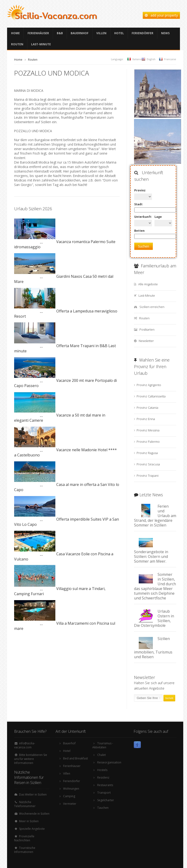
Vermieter (70, 804)
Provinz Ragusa (147, 453)
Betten (139, 231)
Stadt (138, 204)
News (165, 33)
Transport (104, 793)
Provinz (140, 190)
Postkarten (147, 329)
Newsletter (146, 341)
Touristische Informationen (25, 850)
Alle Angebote (148, 284)
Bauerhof (69, 743)
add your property (161, 15)
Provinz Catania (147, 408)
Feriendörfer (142, 33)
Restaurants (105, 785)
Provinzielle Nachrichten (24, 838)
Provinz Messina (148, 430)
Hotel (119, 33)
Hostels (102, 770)
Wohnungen (71, 789)
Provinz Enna (146, 419)
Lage (158, 217)
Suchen (144, 246)
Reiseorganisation (109, 762)
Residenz (103, 777)
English (151, 59)
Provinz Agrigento (149, 385)
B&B (60, 33)
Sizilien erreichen (152, 307)
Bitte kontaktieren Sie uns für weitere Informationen (31, 759)
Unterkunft (143, 217)
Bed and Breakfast (75, 758)
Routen (17, 44)
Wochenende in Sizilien (34, 814)
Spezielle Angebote (32, 829)
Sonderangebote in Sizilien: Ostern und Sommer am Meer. (151, 556)
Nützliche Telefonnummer (25, 804)
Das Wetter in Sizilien (33, 794)
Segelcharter (106, 800)
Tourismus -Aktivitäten (103, 745)
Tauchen (103, 808)
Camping (69, 796)
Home (15, 33)
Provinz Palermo (148, 442)
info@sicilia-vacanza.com (25, 745)
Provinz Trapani (148, 476)
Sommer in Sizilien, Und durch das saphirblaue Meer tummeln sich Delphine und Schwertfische (155, 586)
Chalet (102, 755)
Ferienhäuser (38, 33)
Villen (101, 33)
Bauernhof (80, 33)
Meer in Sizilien (29, 821)
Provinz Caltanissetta (151, 396)
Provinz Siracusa (148, 464)
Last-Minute (41, 44)
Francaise (170, 59)
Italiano (137, 59)
